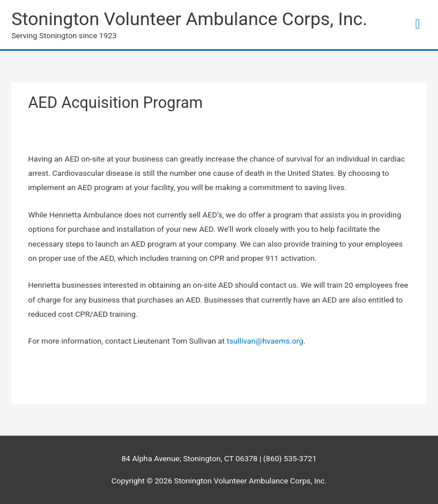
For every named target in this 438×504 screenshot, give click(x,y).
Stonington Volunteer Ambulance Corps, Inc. (189, 19)
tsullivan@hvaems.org (265, 341)
